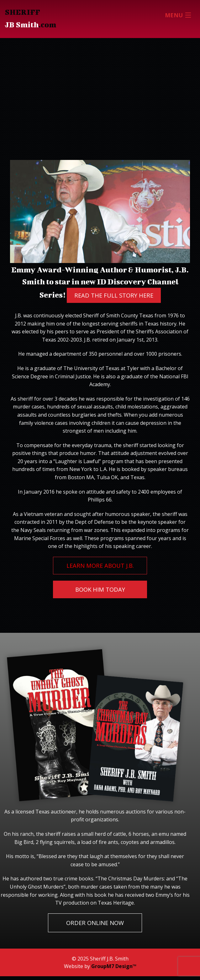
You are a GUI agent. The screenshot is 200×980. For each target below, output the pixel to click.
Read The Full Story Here (114, 295)
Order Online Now (95, 923)
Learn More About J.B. (100, 565)
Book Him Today (100, 589)
